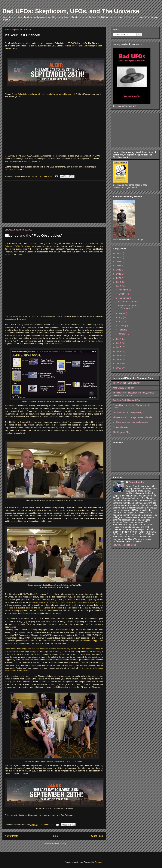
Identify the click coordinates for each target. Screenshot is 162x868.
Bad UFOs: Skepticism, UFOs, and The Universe (71, 11)
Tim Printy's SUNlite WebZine (127, 400)
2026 (119, 253)
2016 (119, 343)
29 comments (47, 825)
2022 (119, 270)
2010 (119, 368)
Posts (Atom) (60, 844)
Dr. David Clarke (121, 427)
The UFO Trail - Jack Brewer (126, 383)
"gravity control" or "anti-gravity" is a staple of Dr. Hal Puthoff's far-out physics (67, 602)
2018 (119, 286)
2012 (119, 359)
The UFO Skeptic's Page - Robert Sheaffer (133, 417)
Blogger (98, 862)
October (123, 294)
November (124, 290)
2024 (119, 262)
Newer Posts (11, 836)
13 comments (46, 176)
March (122, 326)
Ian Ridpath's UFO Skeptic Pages (129, 413)
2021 (119, 274)
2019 (119, 282)
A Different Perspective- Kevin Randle (131, 422)
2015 (119, 347)
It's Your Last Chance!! (23, 35)
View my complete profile (125, 545)
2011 (119, 364)
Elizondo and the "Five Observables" (34, 236)
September (124, 298)
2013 (119, 355)
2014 (119, 351)
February (123, 330)
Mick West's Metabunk (123, 388)
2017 (119, 339)
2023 (119, 266)
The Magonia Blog (122, 432)
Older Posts (97, 836)
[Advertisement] (54, 202)
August (122, 313)
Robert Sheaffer (137, 482)
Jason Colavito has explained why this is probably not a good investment (43, 94)
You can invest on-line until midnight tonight (83, 46)
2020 (119, 278)
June (121, 322)
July (121, 317)
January (123, 334)
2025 (119, 257)
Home (55, 836)
